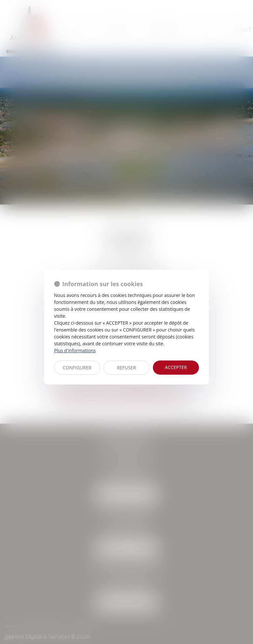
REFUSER (126, 368)
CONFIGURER (77, 368)
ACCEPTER (176, 367)
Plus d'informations (75, 350)
